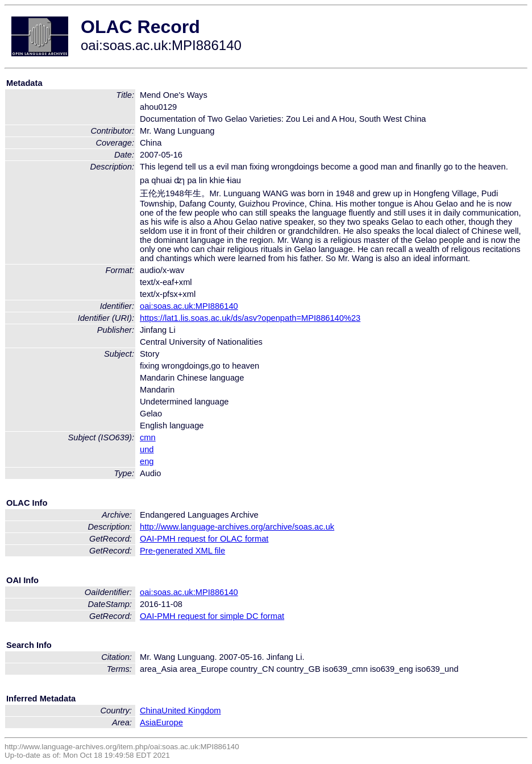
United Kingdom (191, 711)
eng (147, 461)
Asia (148, 722)
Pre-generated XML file (182, 551)
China (151, 711)
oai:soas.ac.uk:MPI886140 (189, 306)
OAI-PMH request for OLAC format (204, 539)
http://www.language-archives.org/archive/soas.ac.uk (237, 527)
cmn (148, 437)
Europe (170, 722)
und (147, 449)
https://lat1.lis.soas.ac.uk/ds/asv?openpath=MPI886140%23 (250, 318)
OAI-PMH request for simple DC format (212, 616)
